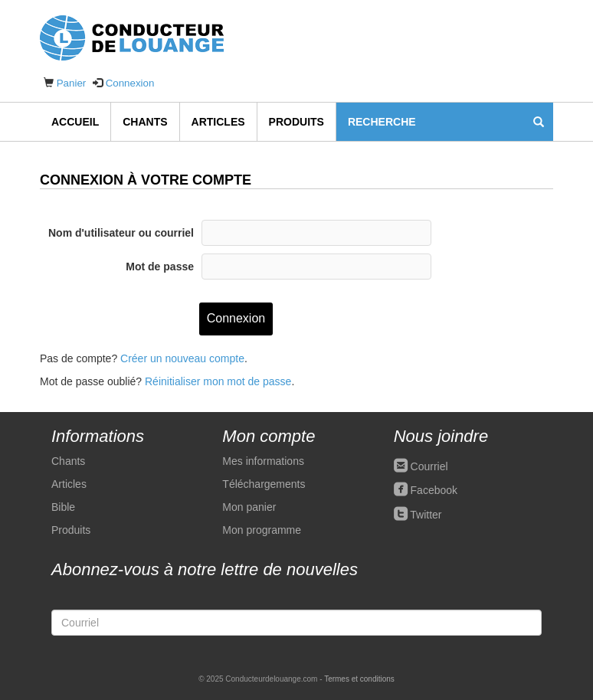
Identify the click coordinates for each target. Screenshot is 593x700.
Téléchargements (264, 484)
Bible (63, 507)
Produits (296, 122)
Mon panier (249, 507)
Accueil (75, 122)
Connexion (130, 83)
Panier (72, 83)
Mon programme (262, 530)
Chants (145, 122)
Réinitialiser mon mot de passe (218, 381)
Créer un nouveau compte (182, 358)
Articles (218, 122)
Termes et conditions (359, 679)
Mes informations (263, 461)
